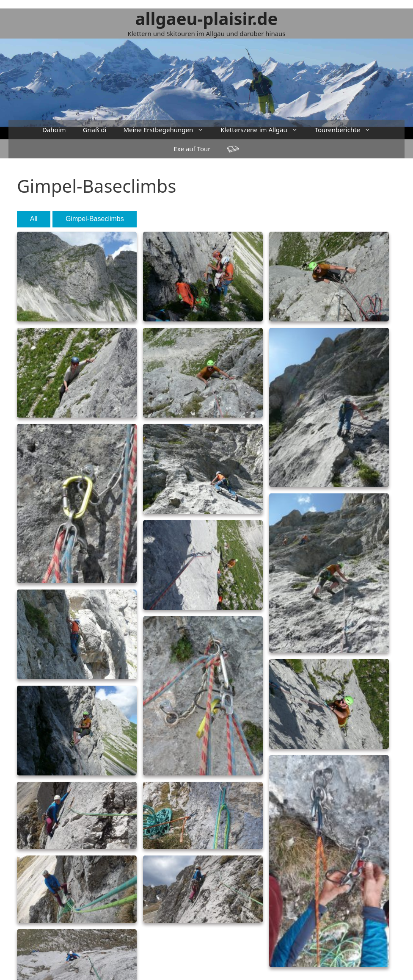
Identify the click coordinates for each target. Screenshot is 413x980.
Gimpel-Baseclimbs (95, 219)
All (34, 219)
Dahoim (54, 130)
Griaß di (95, 130)
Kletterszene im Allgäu (263, 130)
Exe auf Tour (192, 149)
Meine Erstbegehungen (168, 130)
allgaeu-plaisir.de (207, 18)
